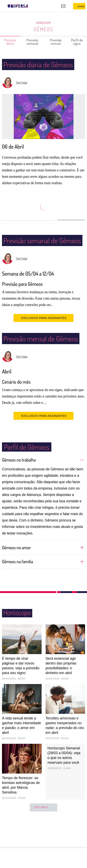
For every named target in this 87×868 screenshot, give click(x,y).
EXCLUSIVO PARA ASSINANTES (43, 339)
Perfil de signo (77, 42)
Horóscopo (44, 23)
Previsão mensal (56, 42)
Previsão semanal (33, 42)
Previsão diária (10, 42)
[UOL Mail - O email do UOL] (63, 6)
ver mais (43, 838)
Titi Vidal (22, 93)
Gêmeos (44, 29)
